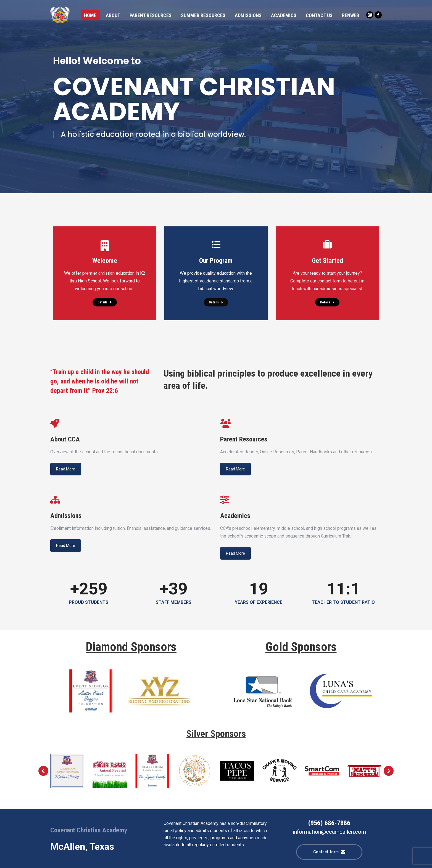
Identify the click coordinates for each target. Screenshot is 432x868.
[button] (43, 771)
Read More (66, 469)
